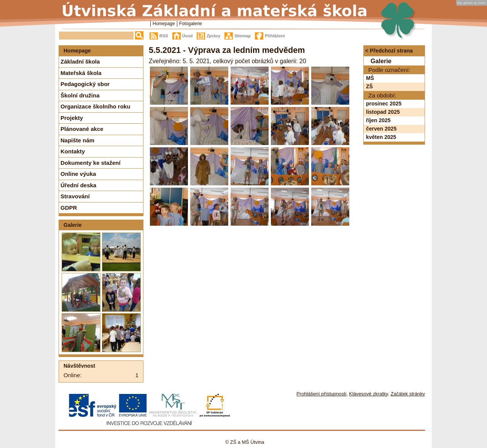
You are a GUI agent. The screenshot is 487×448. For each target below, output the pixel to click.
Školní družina (80, 95)
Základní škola (80, 61)
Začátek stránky (408, 394)
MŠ (370, 78)
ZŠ (369, 86)
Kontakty (73, 151)
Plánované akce (82, 129)
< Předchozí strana (389, 51)
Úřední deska (78, 185)
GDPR (69, 208)
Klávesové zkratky (368, 394)
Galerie (72, 225)
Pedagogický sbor (85, 84)
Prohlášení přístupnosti (321, 394)
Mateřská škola (81, 73)
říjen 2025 (378, 120)
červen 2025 (381, 129)
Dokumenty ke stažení (91, 163)
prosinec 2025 (384, 104)
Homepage (164, 24)
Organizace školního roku (95, 106)
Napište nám (77, 140)
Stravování (75, 196)
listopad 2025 (383, 112)
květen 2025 (381, 137)
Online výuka (78, 174)
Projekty (72, 118)
